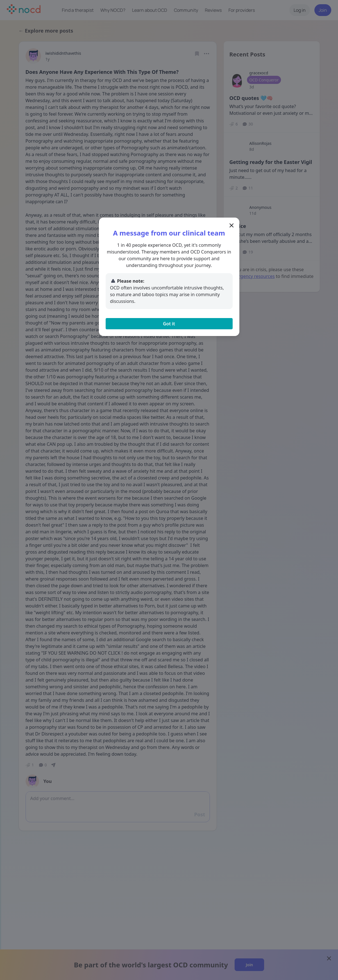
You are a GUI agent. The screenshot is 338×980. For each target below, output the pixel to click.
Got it (169, 324)
